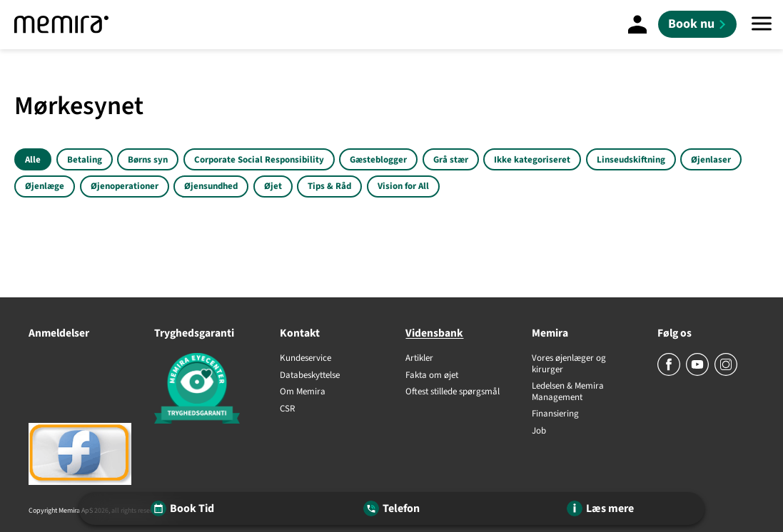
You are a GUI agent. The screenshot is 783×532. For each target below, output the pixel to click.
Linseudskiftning (631, 160)
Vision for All (403, 186)
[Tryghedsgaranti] (203, 390)
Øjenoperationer (125, 186)
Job (539, 431)
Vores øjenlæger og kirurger (569, 364)
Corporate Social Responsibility (259, 160)
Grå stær (451, 160)
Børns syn (148, 160)
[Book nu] (697, 24)
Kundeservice (305, 359)
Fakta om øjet (432, 376)
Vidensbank (434, 333)
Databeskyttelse (310, 376)
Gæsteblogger (378, 160)
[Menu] (762, 25)
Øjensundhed (211, 186)
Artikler (419, 359)
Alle (33, 160)
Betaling (85, 160)
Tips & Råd (329, 186)
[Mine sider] (637, 24)
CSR (287, 409)
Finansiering (555, 414)
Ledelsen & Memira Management (568, 392)
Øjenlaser (711, 160)
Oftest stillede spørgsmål (453, 392)
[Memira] (61, 25)
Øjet (273, 186)
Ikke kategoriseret (532, 160)
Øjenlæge (45, 186)
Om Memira (303, 392)
